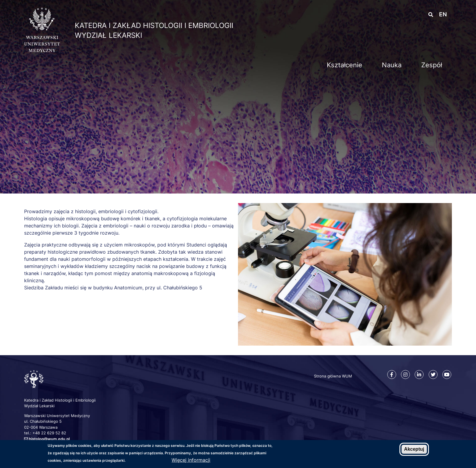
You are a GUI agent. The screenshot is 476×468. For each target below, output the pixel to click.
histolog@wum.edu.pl (49, 439)
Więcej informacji (191, 460)
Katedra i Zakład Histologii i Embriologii (154, 25)
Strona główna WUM (333, 376)
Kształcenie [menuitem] (344, 65)
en (443, 14)
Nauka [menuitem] (392, 65)
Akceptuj (414, 449)
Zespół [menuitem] (432, 65)
